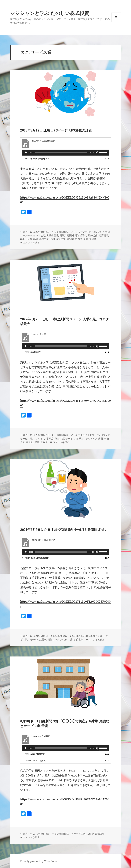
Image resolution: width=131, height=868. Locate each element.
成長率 (43, 639)
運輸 (37, 442)
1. (36, 159)
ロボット (38, 439)
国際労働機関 (67, 235)
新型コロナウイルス (58, 639)
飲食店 (44, 442)
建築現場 (103, 235)
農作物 (79, 239)
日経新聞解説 (61, 232)
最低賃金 (100, 834)
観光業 (70, 239)
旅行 (103, 439)
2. (35, 760)
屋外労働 (93, 235)
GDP (87, 636)
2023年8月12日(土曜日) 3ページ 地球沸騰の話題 (56, 130)
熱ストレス (26, 239)
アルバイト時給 (86, 435)
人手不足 (49, 439)
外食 (57, 439)
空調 (52, 239)
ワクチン (33, 639)
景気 (73, 639)
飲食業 (80, 639)
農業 (86, 239)
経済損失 (61, 239)
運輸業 (93, 239)
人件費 (90, 834)
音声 (25, 232)
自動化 (30, 442)
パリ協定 (40, 235)
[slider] (61, 153)
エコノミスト (97, 636)
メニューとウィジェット (116, 22)
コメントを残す (31, 243)
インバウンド (103, 435)
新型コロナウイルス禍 (88, 439)
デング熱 (102, 232)
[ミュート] (97, 153)
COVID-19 (78, 636)
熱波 (36, 239)
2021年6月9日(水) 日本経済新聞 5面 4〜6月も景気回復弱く (64, 529)
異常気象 (44, 239)
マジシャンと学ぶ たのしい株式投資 (50, 13)
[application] (66, 153)
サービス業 (90, 232)
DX (75, 435)
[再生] (26, 153)
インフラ (78, 232)
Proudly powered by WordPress (38, 861)
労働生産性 (52, 235)
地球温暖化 (81, 235)
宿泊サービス (68, 439)
